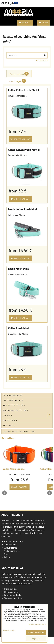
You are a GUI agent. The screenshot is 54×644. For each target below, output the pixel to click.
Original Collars (13, 395)
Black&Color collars (15, 410)
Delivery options (12, 592)
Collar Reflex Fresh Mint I (23, 90)
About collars (10, 545)
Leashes (28, 415)
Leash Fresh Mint (18, 269)
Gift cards (9, 425)
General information (13, 541)
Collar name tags (12, 551)
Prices (7, 557)
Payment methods (12, 595)
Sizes (7, 554)
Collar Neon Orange (14, 469)
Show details (9, 631)
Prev (4, 493)
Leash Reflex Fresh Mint (23, 209)
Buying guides (11, 589)
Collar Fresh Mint (19, 328)
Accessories (10, 420)
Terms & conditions (13, 598)
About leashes (11, 548)
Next (50, 493)
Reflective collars (14, 405)
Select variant (20, 139)
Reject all (36, 639)
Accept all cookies (36, 632)
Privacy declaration (38, 624)
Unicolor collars (13, 400)
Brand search (42, 61)
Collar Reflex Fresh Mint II (24, 150)
